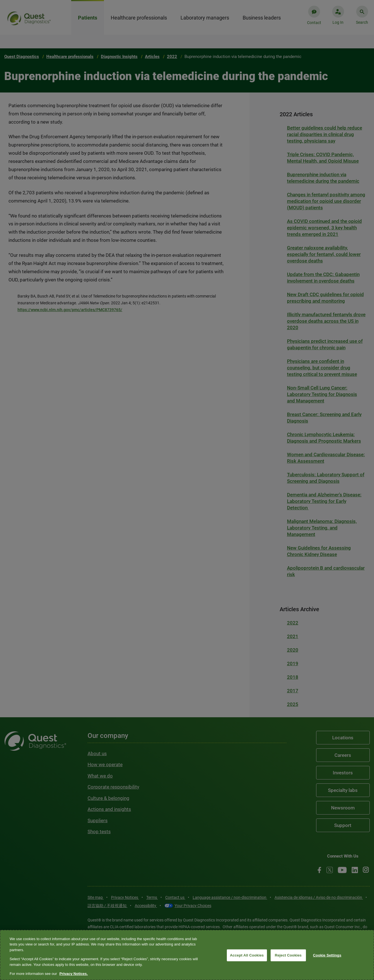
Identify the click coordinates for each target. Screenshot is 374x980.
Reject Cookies (288, 955)
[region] (187, 955)
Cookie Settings (327, 955)
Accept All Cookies (247, 955)
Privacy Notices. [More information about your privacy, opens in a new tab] (73, 974)
